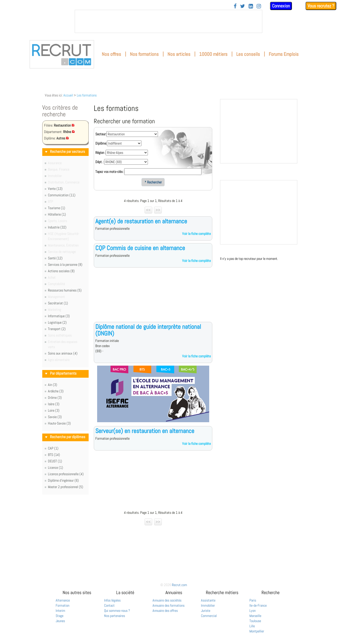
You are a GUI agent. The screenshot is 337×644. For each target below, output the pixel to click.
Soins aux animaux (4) (63, 353)
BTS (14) (54, 455)
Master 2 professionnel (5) (66, 487)
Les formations (87, 95)
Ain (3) (53, 385)
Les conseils (248, 54)
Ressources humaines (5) (65, 290)
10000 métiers (213, 54)
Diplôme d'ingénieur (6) (63, 480)
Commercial (209, 616)
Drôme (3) (55, 398)
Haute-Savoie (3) (59, 423)
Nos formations (144, 54)
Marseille (255, 616)
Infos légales (112, 600)
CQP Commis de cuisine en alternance (140, 248)
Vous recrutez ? (321, 6)
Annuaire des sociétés (167, 600)
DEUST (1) (55, 461)
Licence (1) (56, 467)
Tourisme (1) (57, 208)
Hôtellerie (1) (57, 214)
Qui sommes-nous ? (117, 611)
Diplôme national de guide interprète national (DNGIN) (148, 330)
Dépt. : (100, 162)
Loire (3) (54, 410)
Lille (252, 626)
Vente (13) (55, 189)
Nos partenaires (115, 616)
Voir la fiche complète (196, 234)
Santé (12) (55, 258)
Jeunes (60, 621)
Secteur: (101, 134)
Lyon (252, 611)
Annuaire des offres (165, 611)
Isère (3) (54, 404)
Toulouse (255, 621)
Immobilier (208, 605)
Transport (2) (57, 329)
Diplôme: (101, 143)
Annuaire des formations (168, 605)
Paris (253, 600)
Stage (60, 616)
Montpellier (257, 631)
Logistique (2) (57, 322)
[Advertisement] (153, 299)
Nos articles (179, 54)
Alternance (63, 600)
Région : (100, 153)
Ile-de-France (258, 605)
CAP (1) (53, 448)
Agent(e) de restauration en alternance (141, 221)
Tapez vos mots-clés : (110, 172)
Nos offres (111, 54)
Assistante (208, 600)
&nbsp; (168, 21)
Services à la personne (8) (65, 264)
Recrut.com (179, 585)
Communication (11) (62, 195)
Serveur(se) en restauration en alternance (145, 431)
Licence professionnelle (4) (66, 474)
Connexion (281, 6)
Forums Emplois (284, 54)
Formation (62, 605)
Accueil (68, 95)
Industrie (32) (57, 227)
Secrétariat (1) (58, 303)
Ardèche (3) (56, 391)
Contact (109, 605)
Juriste (206, 611)
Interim (60, 611)
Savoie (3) (55, 417)
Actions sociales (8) (61, 271)
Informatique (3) (59, 316)
